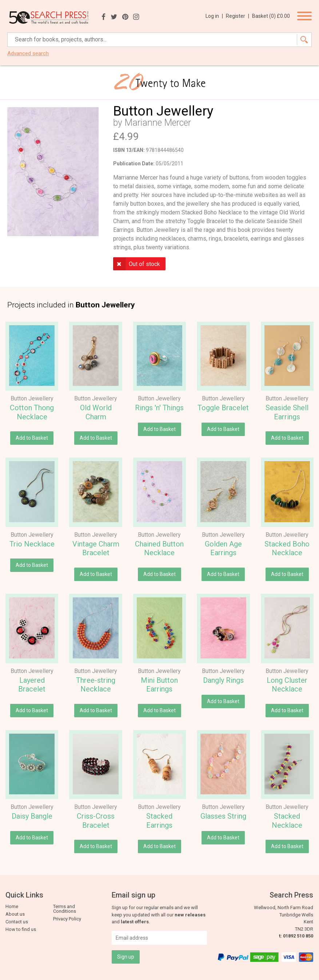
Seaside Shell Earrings (287, 412)
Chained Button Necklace (159, 549)
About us (15, 914)
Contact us (17, 922)
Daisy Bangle (32, 816)
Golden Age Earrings (223, 549)
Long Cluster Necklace (287, 685)
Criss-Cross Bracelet (96, 821)
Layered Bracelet (32, 685)
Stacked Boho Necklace (287, 549)
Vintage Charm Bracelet (96, 549)
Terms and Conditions (65, 909)
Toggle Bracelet (223, 408)
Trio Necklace (32, 544)
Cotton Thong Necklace (32, 412)
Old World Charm (96, 412)
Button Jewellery (32, 398)
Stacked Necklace (287, 821)
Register (238, 16)
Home (12, 906)
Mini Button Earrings (159, 685)
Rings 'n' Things (159, 408)
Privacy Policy (67, 919)
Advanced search (28, 54)
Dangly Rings (223, 680)
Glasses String (223, 816)
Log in (214, 16)
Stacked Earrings (159, 821)
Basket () (271, 16)
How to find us (21, 929)
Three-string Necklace (96, 685)
